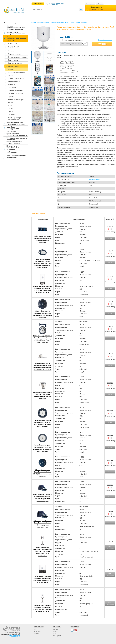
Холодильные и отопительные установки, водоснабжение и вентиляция (14, 149)
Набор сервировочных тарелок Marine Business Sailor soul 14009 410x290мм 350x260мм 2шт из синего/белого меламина (43, 264)
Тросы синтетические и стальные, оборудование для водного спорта (17, 140)
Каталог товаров (11, 23)
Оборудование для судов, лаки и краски (16, 123)
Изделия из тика (14, 54)
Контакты (35, 13)
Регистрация (90, 4)
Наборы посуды (14, 81)
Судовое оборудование (13, 635)
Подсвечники (13, 60)
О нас (54, 634)
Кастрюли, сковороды (16, 72)
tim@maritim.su (15, 637)
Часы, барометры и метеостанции (15, 118)
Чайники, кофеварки (16, 99)
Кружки (11, 75)
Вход (100, 4)
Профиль (36, 634)
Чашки (10, 102)
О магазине (59, 13)
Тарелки (11, 96)
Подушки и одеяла (15, 63)
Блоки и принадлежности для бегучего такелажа (16, 27)
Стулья (10, 112)
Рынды (10, 106)
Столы (10, 109)
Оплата (51, 13)
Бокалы (11, 69)
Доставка (43, 13)
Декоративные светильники (13, 47)
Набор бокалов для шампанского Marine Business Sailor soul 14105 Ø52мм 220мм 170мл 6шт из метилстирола (42, 552)
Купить (102, 44)
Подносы (11, 84)
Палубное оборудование (13, 128)
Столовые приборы (15, 93)
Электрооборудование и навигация (16, 156)
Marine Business (95, 180)
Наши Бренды (57, 636)
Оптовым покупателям (73, 13)
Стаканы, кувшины (15, 90)
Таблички (11, 115)
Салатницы (12, 87)
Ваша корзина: (96, 7)
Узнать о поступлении (110, 547)
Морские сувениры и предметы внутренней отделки (16, 38)
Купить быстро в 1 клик (105, 40)
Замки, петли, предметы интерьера (16, 33)
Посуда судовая (14, 66)
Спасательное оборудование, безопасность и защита (17, 133)
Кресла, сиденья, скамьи (17, 57)
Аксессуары (12, 43)
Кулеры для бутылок (16, 78)
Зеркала (11, 51)
